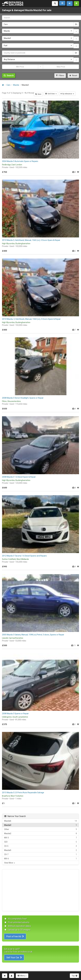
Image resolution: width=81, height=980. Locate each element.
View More (10, 863)
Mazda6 (40, 821)
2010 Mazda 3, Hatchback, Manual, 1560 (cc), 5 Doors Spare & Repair (31, 240)
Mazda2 (40, 833)
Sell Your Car (14, 957)
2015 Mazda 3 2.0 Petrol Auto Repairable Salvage (23, 793)
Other (40, 829)
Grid (51, 94)
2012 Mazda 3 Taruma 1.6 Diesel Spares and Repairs (24, 556)
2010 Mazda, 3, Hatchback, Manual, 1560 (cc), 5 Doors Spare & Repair (31, 319)
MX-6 (40, 859)
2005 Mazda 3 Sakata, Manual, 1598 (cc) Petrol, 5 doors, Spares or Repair (33, 635)
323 (40, 842)
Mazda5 (40, 850)
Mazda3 (40, 825)
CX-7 (40, 854)
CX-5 (40, 846)
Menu (22, 976)
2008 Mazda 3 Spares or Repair (15, 714)
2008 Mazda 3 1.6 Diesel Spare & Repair (19, 477)
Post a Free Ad (15, 936)
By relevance (67, 94)
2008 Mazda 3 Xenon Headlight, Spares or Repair (23, 398)
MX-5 (40, 838)
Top (74, 976)
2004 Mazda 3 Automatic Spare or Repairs (20, 161)
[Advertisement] (40, 890)
